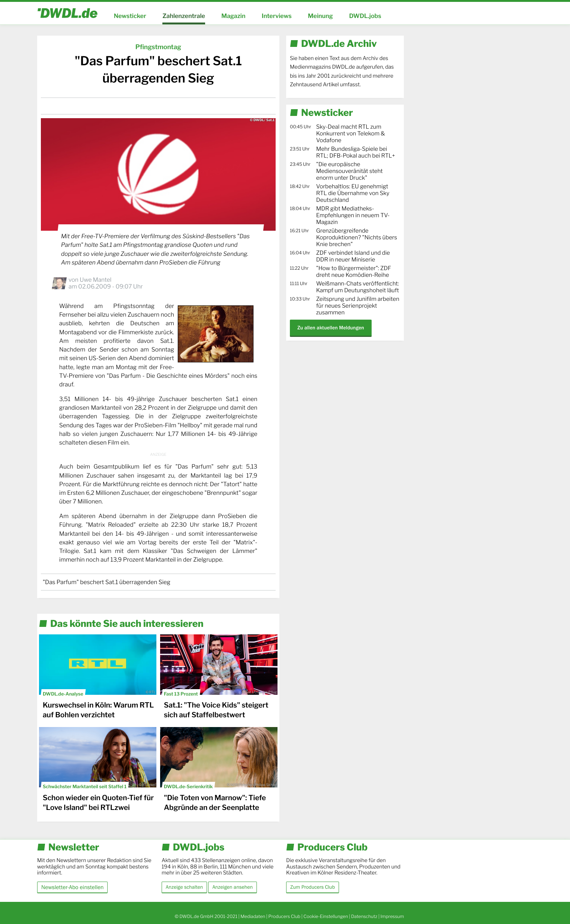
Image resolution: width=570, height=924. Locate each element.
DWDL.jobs (365, 16)
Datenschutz (364, 916)
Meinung (320, 16)
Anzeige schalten (184, 887)
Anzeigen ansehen (232, 887)
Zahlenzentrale (184, 16)
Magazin (233, 16)
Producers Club (284, 916)
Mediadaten (253, 916)
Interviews (277, 16)
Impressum (392, 916)
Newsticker (130, 16)
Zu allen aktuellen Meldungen (331, 328)
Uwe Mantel (95, 280)
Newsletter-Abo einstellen (72, 887)
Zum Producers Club (313, 887)
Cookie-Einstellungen (326, 916)
